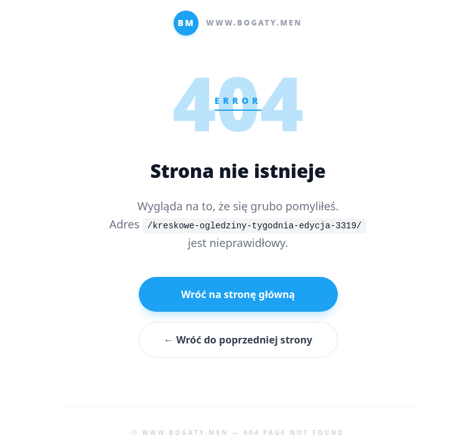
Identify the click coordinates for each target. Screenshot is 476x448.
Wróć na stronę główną (238, 294)
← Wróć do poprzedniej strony (238, 340)
